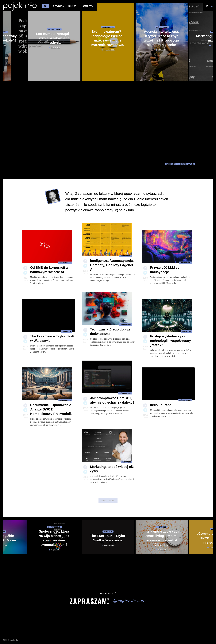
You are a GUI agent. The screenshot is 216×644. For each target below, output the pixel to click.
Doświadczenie (54, 41)
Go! (46, 6)
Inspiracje (67, 333)
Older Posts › (108, 501)
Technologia (126, 258)
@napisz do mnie (130, 600)
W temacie (57, 6)
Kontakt (72, 6)
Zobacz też (87, 6)
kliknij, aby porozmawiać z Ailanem (180, 164)
